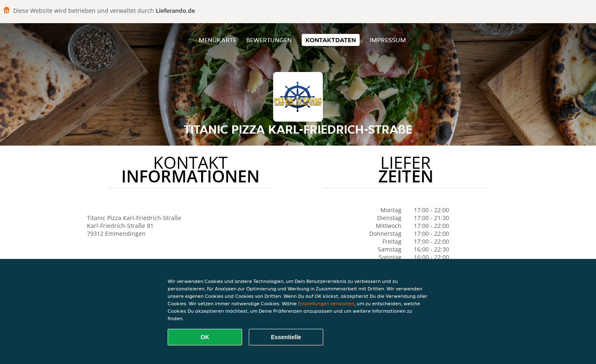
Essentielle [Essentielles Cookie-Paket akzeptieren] (286, 337)
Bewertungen (269, 40)
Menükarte (217, 40)
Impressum (388, 40)
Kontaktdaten (331, 40)
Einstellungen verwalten (326, 303)
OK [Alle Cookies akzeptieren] (205, 337)
